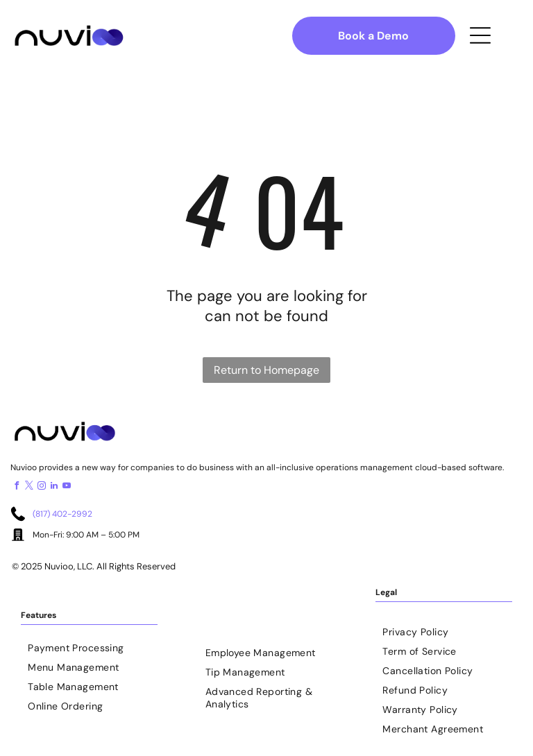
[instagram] (42, 487)
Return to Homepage (266, 370)
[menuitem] (89, 644)
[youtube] (67, 487)
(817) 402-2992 (62, 514)
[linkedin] (54, 487)
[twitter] (29, 487)
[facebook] (17, 487)
